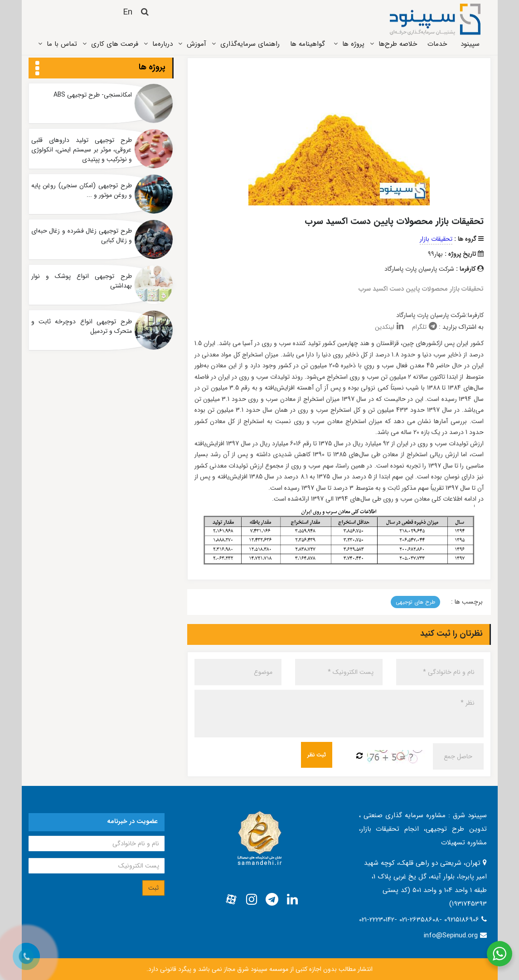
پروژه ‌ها (353, 44)
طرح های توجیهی (415, 602)
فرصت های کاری (115, 44)
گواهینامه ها (308, 44)
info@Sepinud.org (451, 936)
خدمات (437, 44)
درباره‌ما (162, 44)
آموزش (196, 44)
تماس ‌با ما (62, 44)
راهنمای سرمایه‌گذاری (250, 44)
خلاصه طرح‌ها (398, 44)
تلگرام (424, 327)
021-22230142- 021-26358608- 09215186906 (420, 920)
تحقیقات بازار (436, 239)
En (128, 12)
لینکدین (389, 327)
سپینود (470, 44)
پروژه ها (152, 67)
